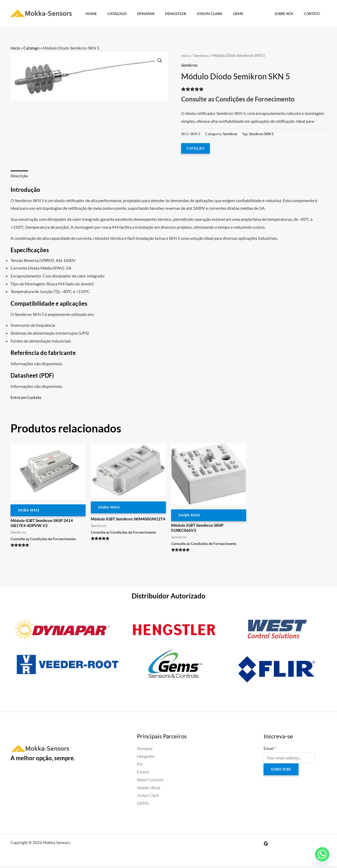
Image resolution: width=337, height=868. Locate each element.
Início (16, 48)
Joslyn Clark (196, 14)
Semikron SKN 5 (264, 134)
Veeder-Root (149, 790)
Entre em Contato (27, 398)
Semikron (202, 55)
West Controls (150, 782)
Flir (140, 767)
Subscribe (282, 773)
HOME (90, 14)
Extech (143, 774)
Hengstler (165, 14)
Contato (314, 14)
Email (270, 751)
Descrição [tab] (20, 176)
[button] (160, 61)
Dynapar (138, 14)
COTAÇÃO (196, 148)
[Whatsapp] (322, 854)
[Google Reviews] (266, 846)
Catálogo (113, 14)
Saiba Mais (30, 512)
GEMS (222, 14)
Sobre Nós (289, 14)
